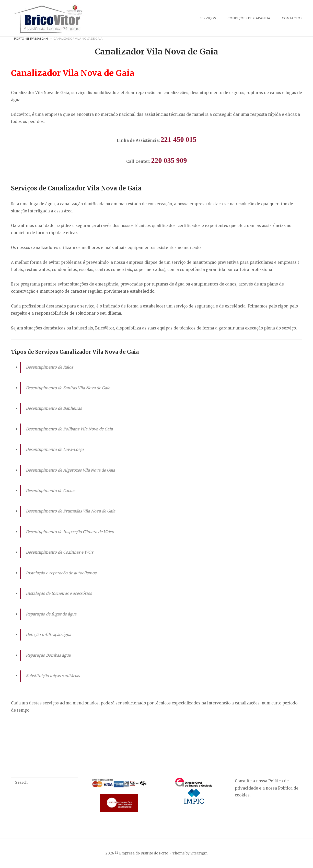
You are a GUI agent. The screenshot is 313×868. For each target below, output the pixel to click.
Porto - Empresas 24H (31, 38)
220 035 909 (169, 160)
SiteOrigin (199, 853)
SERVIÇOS (208, 18)
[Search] (72, 780)
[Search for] (45, 782)
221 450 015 (179, 139)
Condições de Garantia (249, 18)
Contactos (292, 18)
